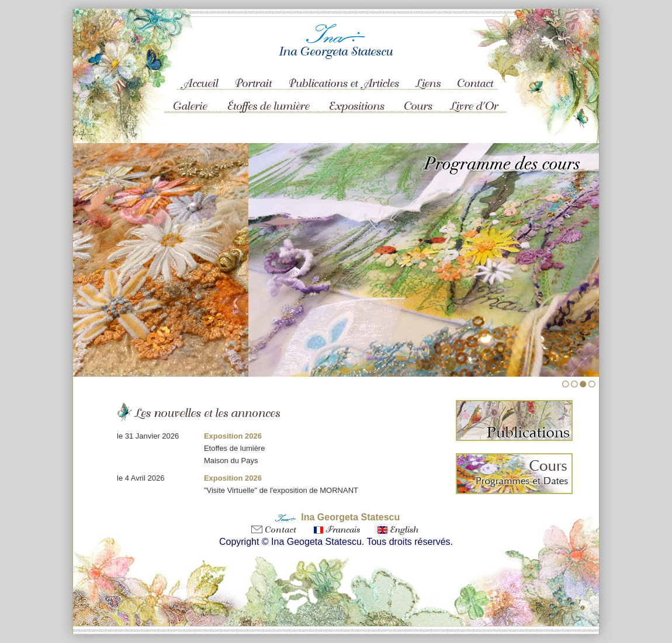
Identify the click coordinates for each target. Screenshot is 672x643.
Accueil (196, 75)
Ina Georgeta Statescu (350, 517)
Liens (428, 75)
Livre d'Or (473, 105)
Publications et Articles (345, 75)
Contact (476, 75)
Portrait (256, 75)
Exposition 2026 (233, 436)
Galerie (189, 105)
